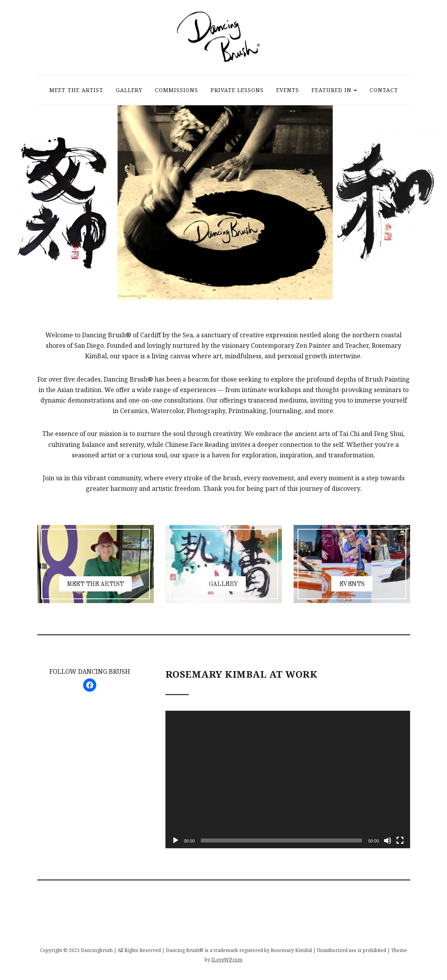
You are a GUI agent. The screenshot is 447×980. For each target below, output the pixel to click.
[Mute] (388, 840)
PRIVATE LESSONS (237, 90)
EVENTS (288, 90)
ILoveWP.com (227, 960)
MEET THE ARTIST (76, 90)
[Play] (176, 840)
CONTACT (384, 90)
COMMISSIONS (177, 90)
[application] (288, 779)
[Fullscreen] (400, 840)
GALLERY (129, 90)
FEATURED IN (331, 90)
